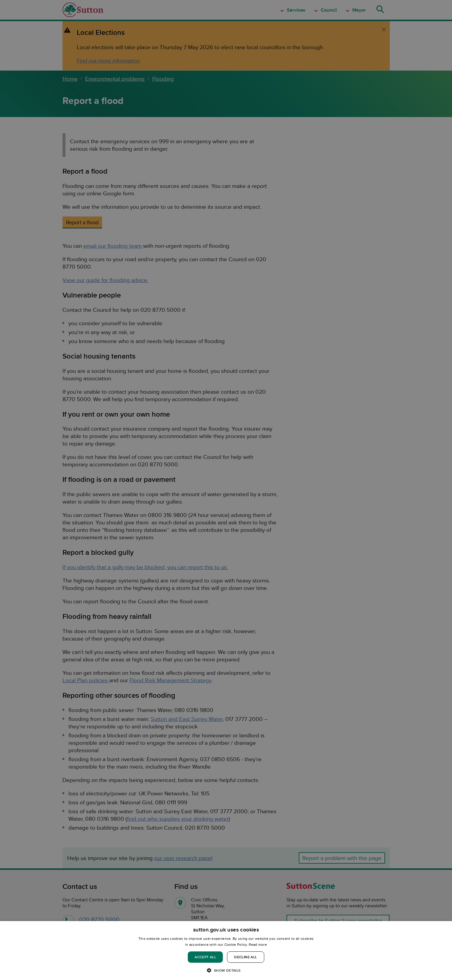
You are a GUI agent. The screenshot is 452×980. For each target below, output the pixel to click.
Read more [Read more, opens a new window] (258, 944)
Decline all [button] (245, 957)
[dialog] (226, 951)
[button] (226, 970)
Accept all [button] (205, 957)
